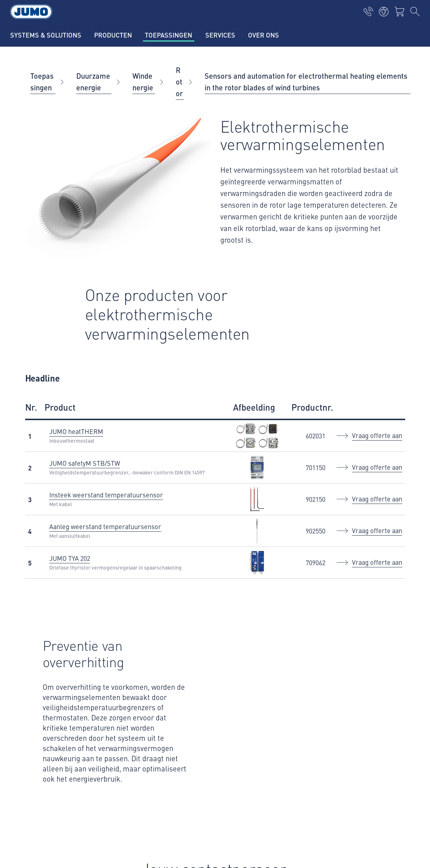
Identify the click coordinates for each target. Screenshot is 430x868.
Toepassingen (42, 81)
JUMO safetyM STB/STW (85, 463)
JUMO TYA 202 (70, 558)
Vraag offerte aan (377, 435)
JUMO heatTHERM (76, 431)
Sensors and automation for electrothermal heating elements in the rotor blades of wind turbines (306, 81)
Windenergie (143, 81)
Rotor (179, 81)
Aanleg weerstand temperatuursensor (105, 526)
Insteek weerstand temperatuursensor (106, 495)
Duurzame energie (93, 81)
